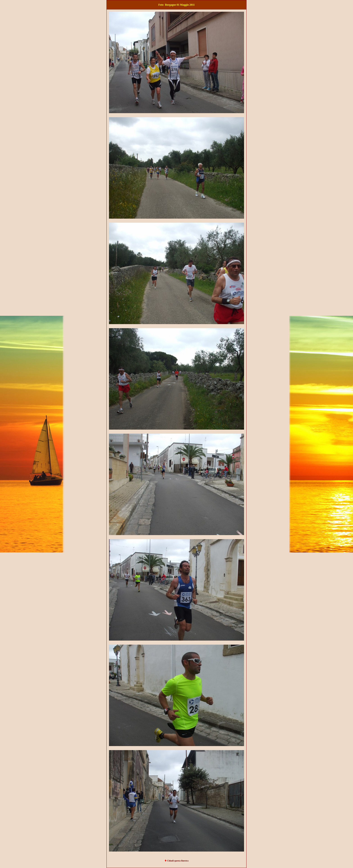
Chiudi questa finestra (178, 861)
